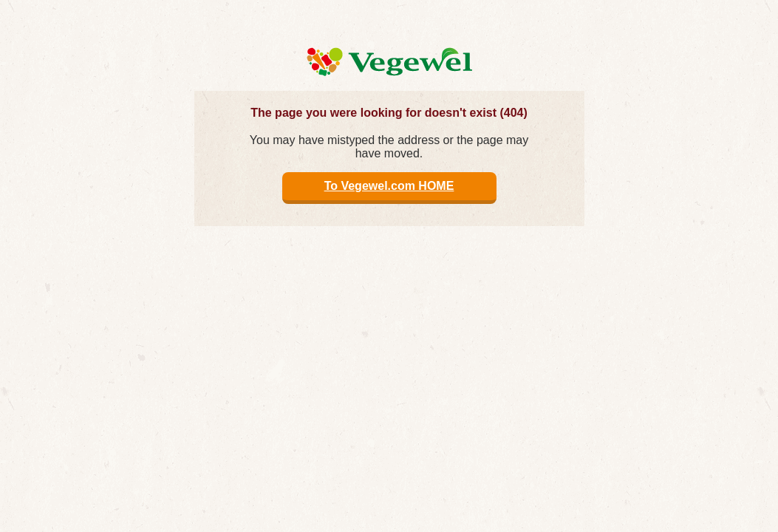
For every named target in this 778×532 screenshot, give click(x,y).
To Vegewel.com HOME (389, 186)
